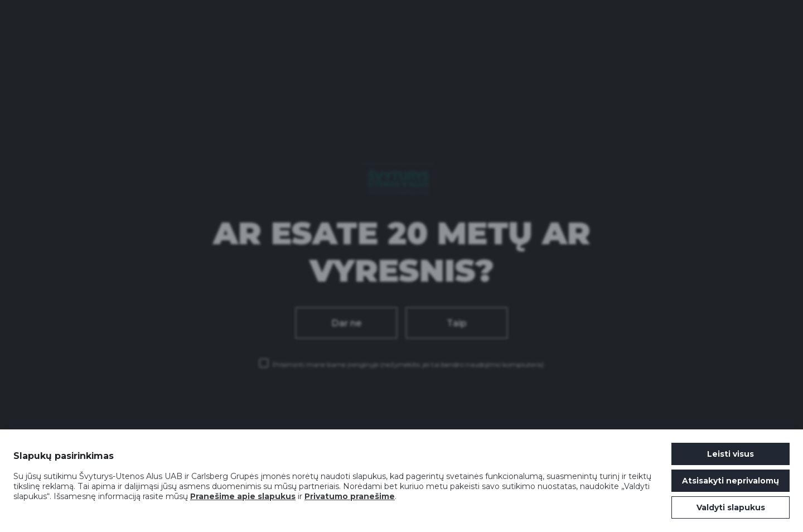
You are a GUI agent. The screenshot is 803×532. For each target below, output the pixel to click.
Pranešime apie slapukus (243, 496)
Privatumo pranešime (350, 496)
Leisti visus (731, 454)
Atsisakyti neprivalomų (731, 481)
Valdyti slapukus (731, 507)
